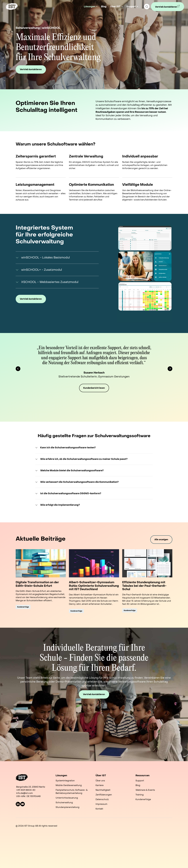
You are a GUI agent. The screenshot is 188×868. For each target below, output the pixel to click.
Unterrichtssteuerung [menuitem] (67, 798)
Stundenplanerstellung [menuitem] (67, 807)
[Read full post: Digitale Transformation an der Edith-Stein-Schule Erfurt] (41, 563)
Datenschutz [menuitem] (102, 799)
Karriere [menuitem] (100, 785)
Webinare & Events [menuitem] (145, 790)
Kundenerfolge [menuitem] (143, 799)
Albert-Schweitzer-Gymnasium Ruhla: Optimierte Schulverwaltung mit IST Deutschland (94, 586)
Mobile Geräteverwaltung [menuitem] (69, 785)
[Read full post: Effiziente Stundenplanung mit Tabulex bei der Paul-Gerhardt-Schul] (147, 563)
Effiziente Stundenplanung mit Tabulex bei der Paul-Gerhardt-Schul (144, 586)
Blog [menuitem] (138, 785)
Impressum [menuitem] (101, 804)
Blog (104, 7)
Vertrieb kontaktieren (166, 8)
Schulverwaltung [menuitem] (64, 803)
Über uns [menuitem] (100, 781)
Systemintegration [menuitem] (65, 781)
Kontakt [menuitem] (99, 809)
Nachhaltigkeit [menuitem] (103, 790)
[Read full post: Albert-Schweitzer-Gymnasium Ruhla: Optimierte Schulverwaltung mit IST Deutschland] (94, 563)
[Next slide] (170, 369)
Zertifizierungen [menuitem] (104, 795)
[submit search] (147, 7)
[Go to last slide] (18, 369)
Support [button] (131, 7)
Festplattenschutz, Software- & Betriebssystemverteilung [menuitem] (72, 792)
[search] (147, 7)
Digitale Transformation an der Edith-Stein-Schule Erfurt (37, 584)
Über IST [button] (115, 7)
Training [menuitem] (140, 795)
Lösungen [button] (90, 7)
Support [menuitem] (140, 781)
